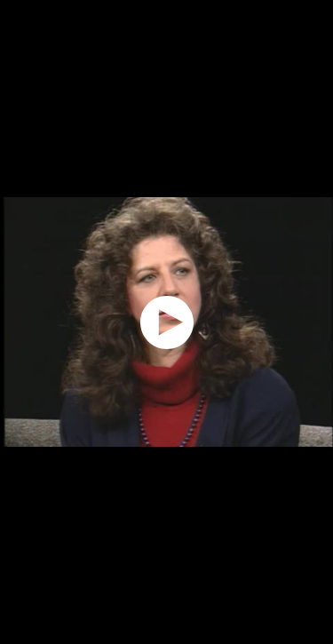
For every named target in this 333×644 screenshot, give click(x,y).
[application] (166, 322)
